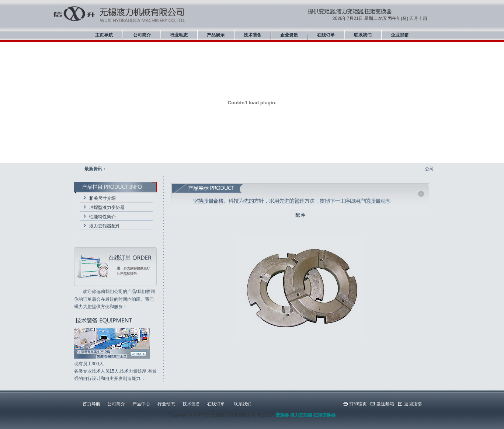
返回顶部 (413, 404)
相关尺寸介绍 (102, 198)
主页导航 (104, 35)
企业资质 (289, 35)
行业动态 (179, 35)
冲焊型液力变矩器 (107, 207)
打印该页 (358, 404)
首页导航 (91, 404)
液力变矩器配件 (105, 226)
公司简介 (142, 35)
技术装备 (253, 35)
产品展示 (216, 35)
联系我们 (363, 35)
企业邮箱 (400, 35)
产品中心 (141, 404)
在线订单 (326, 35)
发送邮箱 (385, 404)
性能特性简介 (102, 217)
